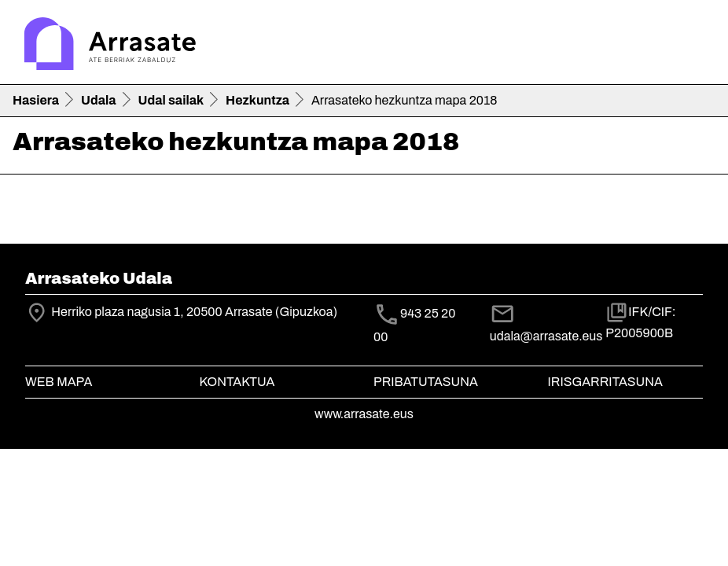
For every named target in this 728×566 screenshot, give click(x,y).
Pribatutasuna (426, 382)
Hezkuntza (257, 100)
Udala (99, 100)
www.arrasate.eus (364, 414)
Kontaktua (237, 382)
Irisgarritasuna (606, 382)
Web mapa (59, 382)
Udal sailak (171, 100)
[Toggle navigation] (693, 46)
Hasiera (36, 100)
